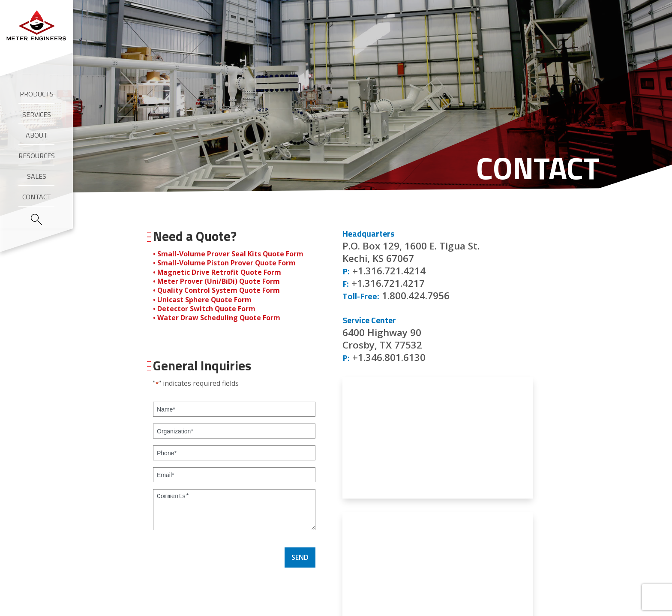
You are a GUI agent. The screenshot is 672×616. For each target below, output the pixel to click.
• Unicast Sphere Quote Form (202, 298)
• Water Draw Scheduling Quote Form (217, 316)
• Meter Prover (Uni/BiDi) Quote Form (217, 281)
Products (37, 94)
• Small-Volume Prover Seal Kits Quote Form (228, 254)
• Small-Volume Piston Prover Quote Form (225, 263)
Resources (37, 156)
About (37, 135)
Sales (37, 176)
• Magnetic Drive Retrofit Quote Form (217, 272)
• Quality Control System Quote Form (217, 289)
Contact (37, 197)
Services (37, 114)
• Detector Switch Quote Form (204, 307)
